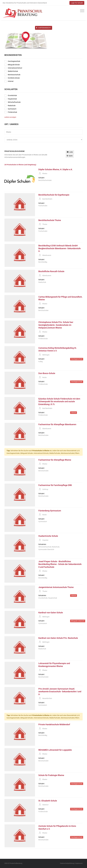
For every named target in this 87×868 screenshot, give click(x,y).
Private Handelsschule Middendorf (54, 725)
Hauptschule (11, 99)
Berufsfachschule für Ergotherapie (54, 195)
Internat (9, 81)
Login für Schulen (77, 3)
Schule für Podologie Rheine (51, 775)
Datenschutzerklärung (67, 863)
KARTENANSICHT (43, 28)
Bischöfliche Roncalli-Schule (51, 271)
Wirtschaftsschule (12, 102)
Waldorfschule (11, 71)
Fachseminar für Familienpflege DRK (55, 485)
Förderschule (11, 112)
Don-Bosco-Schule (47, 373)
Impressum (79, 863)
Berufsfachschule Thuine (50, 220)
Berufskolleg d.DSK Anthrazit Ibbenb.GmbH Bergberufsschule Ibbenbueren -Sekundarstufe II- (60, 248)
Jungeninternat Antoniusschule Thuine (56, 587)
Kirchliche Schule (12, 78)
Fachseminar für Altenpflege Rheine (55, 460)
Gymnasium (10, 109)
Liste (70, 152)
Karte (70, 156)
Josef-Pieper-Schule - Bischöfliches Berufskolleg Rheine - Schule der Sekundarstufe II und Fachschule (60, 564)
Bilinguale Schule (12, 65)
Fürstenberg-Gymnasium (50, 511)
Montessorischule (12, 75)
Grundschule (11, 96)
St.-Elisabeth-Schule (48, 801)
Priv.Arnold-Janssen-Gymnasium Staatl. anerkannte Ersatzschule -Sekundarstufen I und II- (60, 692)
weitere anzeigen (10, 117)
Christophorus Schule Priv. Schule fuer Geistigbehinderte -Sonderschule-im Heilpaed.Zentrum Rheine (56, 325)
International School (13, 68)
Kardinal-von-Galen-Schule (51, 613)
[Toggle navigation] (82, 11)
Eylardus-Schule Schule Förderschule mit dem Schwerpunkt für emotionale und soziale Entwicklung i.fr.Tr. (59, 402)
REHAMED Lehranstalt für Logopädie (55, 750)
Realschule (10, 106)
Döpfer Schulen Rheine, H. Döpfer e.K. (56, 170)
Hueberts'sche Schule (48, 536)
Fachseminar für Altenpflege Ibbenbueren (57, 424)
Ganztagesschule (12, 61)
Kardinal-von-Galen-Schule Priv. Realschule (58, 638)
